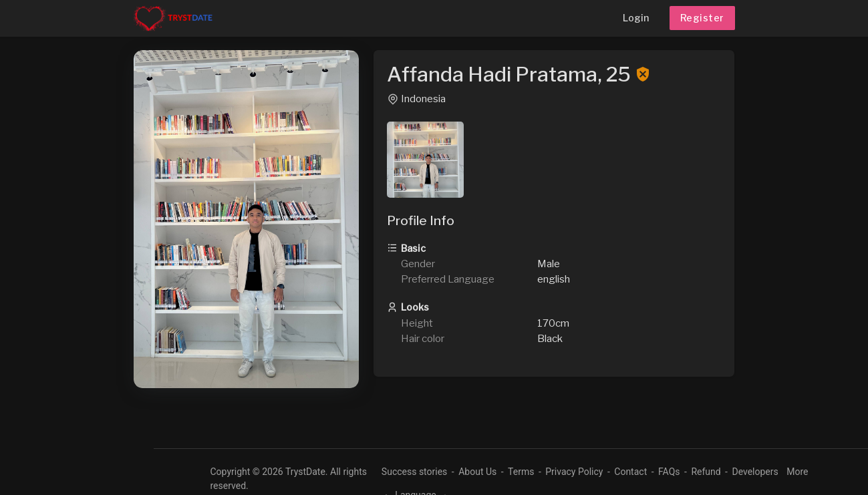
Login (636, 18)
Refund (706, 472)
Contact (630, 472)
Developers (755, 472)
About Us (477, 472)
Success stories (415, 472)
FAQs (669, 472)
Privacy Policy (574, 472)
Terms (521, 472)
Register (702, 18)
